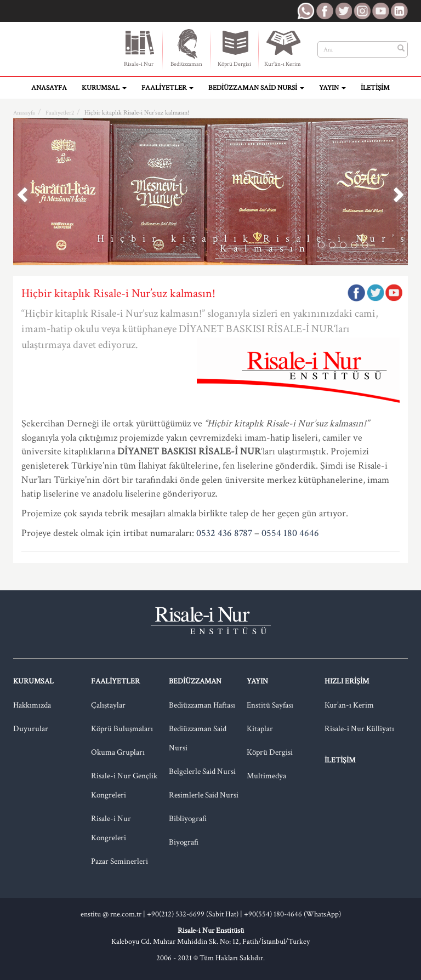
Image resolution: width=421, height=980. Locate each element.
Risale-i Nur (138, 48)
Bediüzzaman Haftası (202, 705)
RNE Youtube (380, 11)
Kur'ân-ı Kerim (283, 48)
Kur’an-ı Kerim (349, 705)
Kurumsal (104, 88)
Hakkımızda (32, 705)
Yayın (332, 88)
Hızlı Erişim (347, 681)
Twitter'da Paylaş (375, 293)
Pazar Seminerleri (120, 861)
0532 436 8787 (224, 533)
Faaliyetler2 (60, 113)
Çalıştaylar (108, 705)
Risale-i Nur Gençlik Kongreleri (124, 785)
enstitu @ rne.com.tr (111, 914)
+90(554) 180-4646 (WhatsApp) (292, 914)
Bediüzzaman (187, 48)
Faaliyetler (167, 88)
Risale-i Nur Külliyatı (359, 729)
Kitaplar (260, 729)
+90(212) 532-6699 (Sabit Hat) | (195, 914)
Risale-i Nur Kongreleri (111, 828)
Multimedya (266, 776)
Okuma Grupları (118, 752)
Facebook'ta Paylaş (356, 293)
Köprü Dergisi (234, 48)
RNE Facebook (325, 11)
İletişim (375, 88)
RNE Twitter (343, 11)
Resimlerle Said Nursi (204, 795)
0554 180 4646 (290, 533)
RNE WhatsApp (306, 11)
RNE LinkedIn (399, 11)
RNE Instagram (362, 11)
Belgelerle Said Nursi (202, 771)
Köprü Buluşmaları (122, 729)
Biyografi (184, 842)
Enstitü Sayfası (270, 705)
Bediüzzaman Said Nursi (256, 88)
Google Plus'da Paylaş (394, 293)
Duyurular (31, 729)
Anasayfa (49, 88)
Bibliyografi (188, 819)
